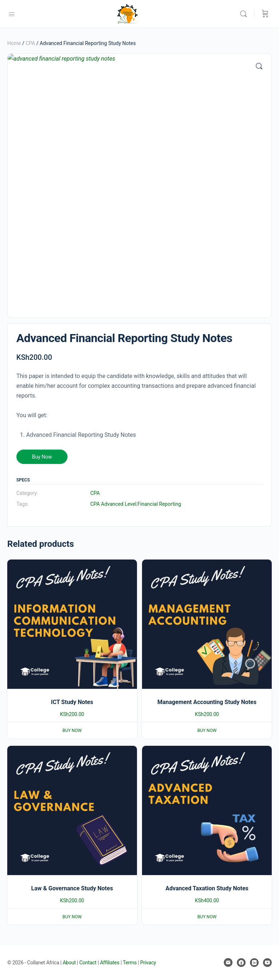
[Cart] (265, 14)
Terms (130, 963)
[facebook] (241, 963)
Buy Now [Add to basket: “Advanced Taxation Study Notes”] (207, 917)
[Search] (245, 14)
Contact (88, 963)
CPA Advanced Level (113, 504)
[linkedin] (254, 963)
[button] (259, 66)
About (69, 963)
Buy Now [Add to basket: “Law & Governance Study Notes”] (72, 917)
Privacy (148, 963)
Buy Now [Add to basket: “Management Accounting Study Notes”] (207, 731)
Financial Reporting (159, 504)
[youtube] (267, 963)
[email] (228, 963)
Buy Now (42, 457)
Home (14, 43)
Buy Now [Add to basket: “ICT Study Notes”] (72, 731)
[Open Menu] (12, 13)
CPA (30, 43)
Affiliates (110, 963)
